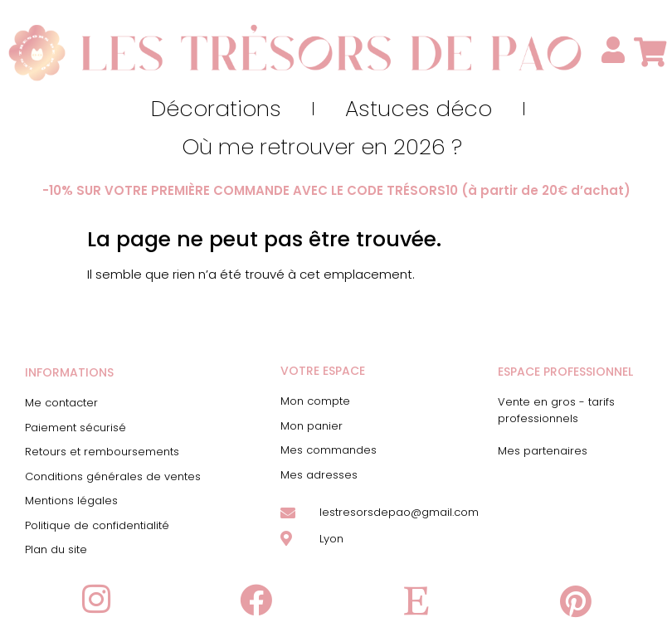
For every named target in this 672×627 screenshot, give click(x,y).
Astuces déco (419, 109)
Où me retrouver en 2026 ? (322, 147)
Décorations (216, 109)
